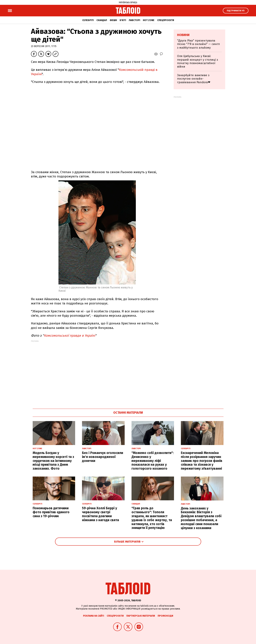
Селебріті (88, 20)
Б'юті (123, 20)
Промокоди (165, 616)
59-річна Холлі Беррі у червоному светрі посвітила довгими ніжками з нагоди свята (100, 514)
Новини (183, 35)
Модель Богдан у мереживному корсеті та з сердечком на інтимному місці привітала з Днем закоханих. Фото (53, 461)
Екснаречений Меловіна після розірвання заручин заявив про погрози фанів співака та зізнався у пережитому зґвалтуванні (202, 461)
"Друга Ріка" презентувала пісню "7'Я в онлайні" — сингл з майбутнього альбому (198, 44)
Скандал (102, 20)
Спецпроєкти (166, 20)
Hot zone (149, 20)
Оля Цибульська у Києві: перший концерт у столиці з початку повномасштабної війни (198, 61)
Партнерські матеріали (141, 616)
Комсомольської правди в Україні (69, 336)
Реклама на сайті (94, 616)
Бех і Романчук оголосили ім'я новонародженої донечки (103, 457)
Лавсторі (134, 20)
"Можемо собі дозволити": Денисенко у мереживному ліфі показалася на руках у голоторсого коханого (153, 461)
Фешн (113, 20)
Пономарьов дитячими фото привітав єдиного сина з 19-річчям (51, 512)
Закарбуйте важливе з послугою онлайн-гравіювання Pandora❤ (194, 79)
